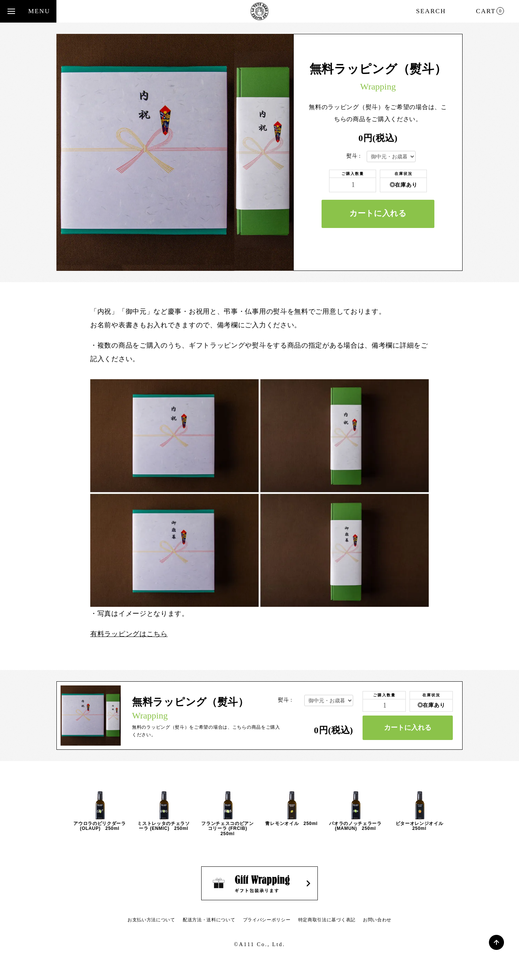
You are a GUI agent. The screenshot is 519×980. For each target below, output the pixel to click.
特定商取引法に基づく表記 (327, 920)
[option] (100, 811)
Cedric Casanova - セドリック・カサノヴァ (259, 11)
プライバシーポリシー (267, 920)
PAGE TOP (496, 942)
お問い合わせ (377, 920)
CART (490, 11)
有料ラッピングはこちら (129, 634)
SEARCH (431, 11)
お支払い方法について (151, 920)
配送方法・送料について (209, 920)
